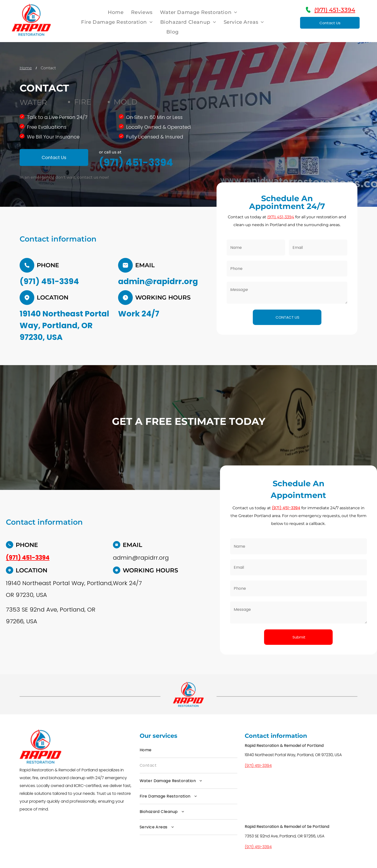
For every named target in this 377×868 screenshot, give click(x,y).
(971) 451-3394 (335, 10)
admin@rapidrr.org (158, 281)
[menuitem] (116, 12)
